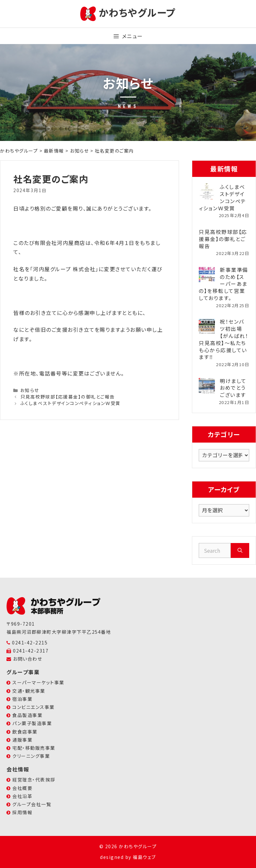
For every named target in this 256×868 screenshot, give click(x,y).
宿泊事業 (22, 699)
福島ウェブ (144, 857)
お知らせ (30, 390)
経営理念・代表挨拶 (34, 780)
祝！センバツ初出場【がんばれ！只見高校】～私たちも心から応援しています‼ (223, 339)
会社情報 (18, 769)
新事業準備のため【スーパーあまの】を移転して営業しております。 (223, 284)
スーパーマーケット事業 (38, 682)
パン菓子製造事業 (32, 723)
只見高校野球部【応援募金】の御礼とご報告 (68, 397)
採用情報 (22, 812)
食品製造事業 (27, 715)
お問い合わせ (28, 659)
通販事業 (22, 740)
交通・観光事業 (29, 691)
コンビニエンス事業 (33, 707)
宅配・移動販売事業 (34, 748)
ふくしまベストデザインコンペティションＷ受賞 (71, 403)
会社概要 (22, 788)
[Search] (240, 550)
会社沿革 (22, 796)
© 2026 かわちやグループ (128, 846)
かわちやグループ (137, 12)
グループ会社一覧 (32, 804)
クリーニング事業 (31, 756)
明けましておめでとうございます (233, 388)
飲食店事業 (25, 732)
